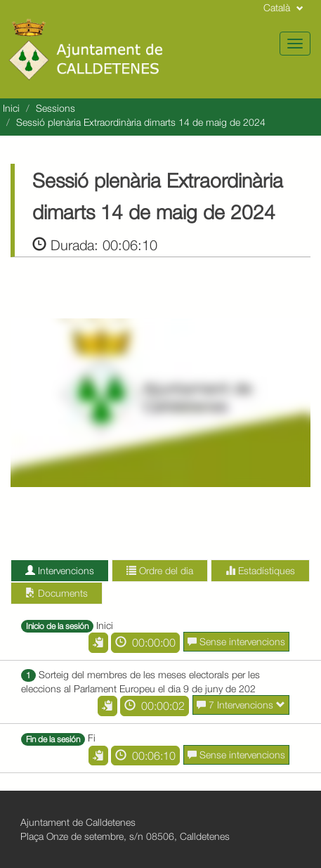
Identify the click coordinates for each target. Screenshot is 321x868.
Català (283, 7)
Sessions (55, 108)
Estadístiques (260, 570)
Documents (57, 593)
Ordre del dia (160, 570)
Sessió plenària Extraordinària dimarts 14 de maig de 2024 (141, 122)
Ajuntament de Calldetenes (78, 822)
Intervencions (60, 570)
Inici (11, 108)
